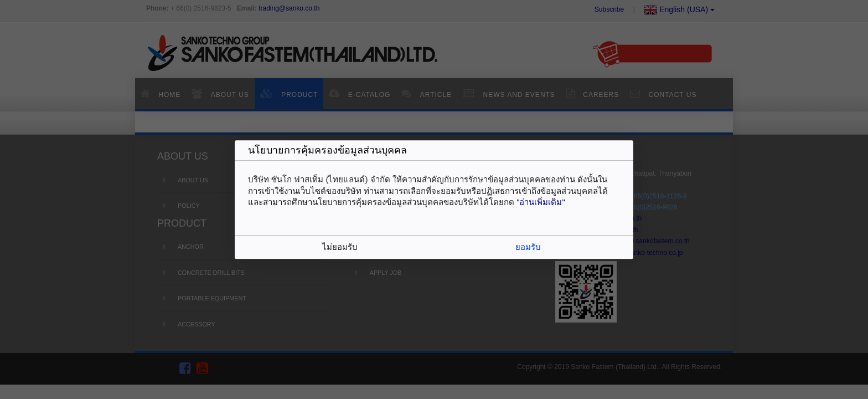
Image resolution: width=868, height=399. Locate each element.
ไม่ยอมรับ (340, 247)
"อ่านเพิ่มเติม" (541, 202)
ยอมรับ (528, 247)
